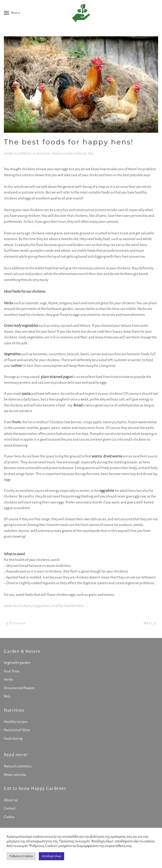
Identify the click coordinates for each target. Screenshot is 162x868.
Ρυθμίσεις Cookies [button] (21, 856)
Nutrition (14, 710)
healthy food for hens (68, 606)
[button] (12, 13)
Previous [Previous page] (16, 623)
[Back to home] (81, 13)
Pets (91, 154)
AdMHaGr (25, 154)
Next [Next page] (150, 623)
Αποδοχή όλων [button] (51, 856)
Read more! (16, 755)
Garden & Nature (75, 154)
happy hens (41, 606)
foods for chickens (18, 606)
